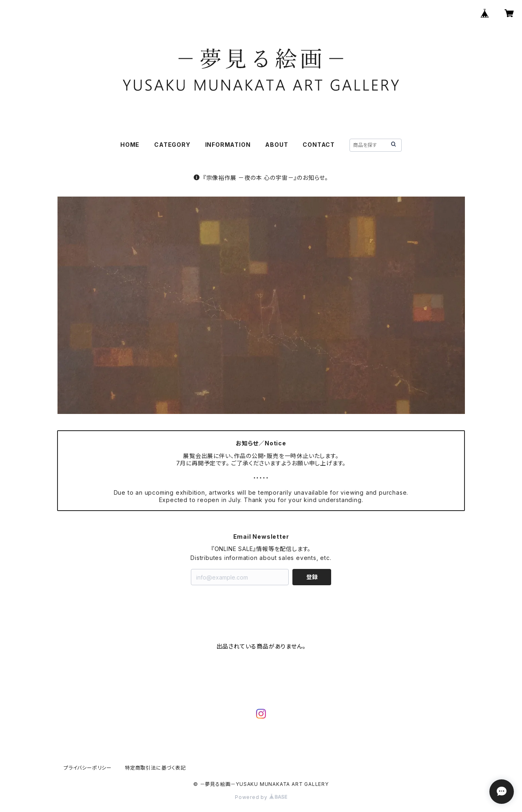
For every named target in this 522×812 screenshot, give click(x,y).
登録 (312, 577)
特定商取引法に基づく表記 (155, 768)
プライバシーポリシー (88, 768)
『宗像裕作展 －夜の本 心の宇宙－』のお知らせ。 (261, 178)
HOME (130, 145)
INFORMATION (228, 145)
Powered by (261, 797)
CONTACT (319, 145)
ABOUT (276, 145)
